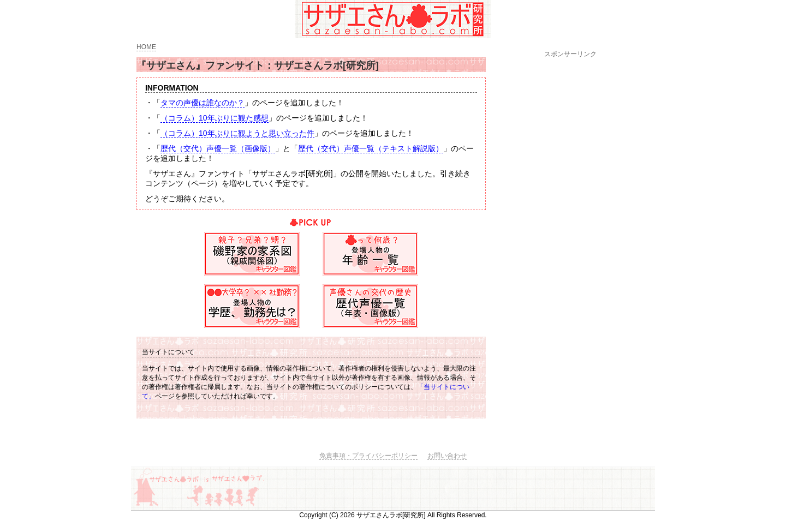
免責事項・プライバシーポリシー (368, 456)
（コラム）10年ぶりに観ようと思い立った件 (237, 133)
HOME (146, 47)
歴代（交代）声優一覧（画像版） (218, 148)
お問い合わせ (447, 456)
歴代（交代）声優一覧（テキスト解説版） (371, 148)
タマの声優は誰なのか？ (203, 103)
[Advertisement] (570, 223)
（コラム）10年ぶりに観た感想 (215, 118)
